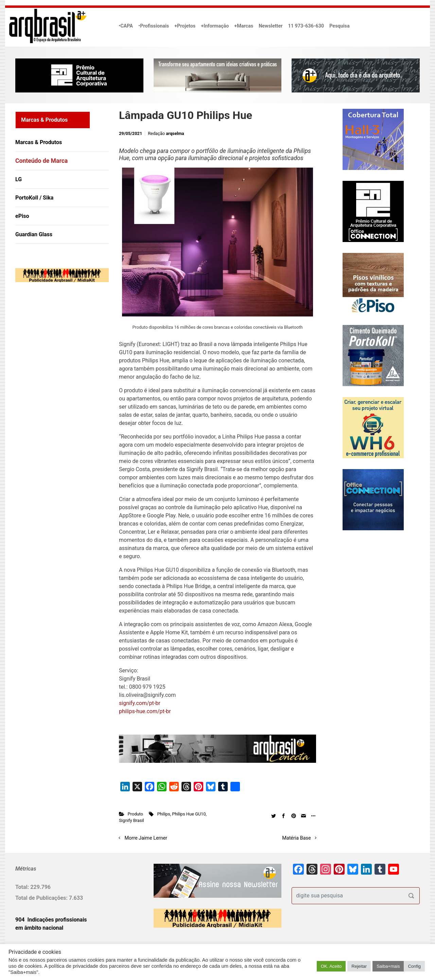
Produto (135, 814)
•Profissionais (154, 26)
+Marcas (244, 26)
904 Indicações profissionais (51, 920)
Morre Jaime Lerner (146, 838)
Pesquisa (339, 26)
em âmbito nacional (39, 928)
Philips (163, 814)
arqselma (175, 133)
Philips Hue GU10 (189, 814)
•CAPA (126, 26)
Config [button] (414, 966)
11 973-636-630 (306, 26)
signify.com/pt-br (140, 703)
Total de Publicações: (42, 898)
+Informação (215, 26)
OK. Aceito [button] (331, 966)
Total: (23, 887)
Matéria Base (296, 838)
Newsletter (271, 26)
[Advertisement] (58, 357)
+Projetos (185, 26)
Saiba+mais (388, 966)
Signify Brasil (132, 820)
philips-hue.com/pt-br (145, 711)
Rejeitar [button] (359, 966)
